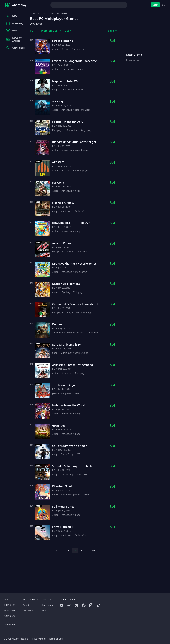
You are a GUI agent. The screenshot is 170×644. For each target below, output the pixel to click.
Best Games (49, 14)
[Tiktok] (99, 605)
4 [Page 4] (69, 550)
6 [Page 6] (81, 550)
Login (155, 5)
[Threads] (69, 605)
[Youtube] (62, 605)
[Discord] (76, 605)
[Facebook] (84, 605)
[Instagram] (91, 605)
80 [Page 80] (93, 550)
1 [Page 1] (57, 550)
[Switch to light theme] (164, 5)
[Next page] (100, 550)
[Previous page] (50, 550)
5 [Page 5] (75, 550)
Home (33, 14)
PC (40, 14)
